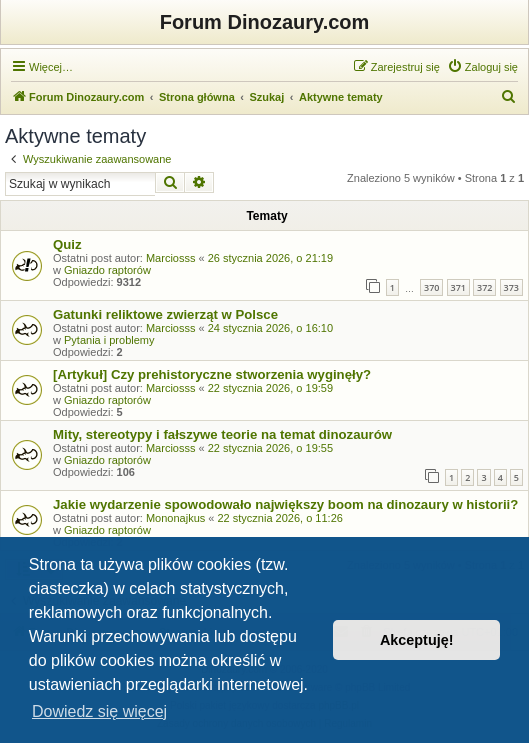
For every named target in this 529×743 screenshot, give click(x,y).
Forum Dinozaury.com (265, 22)
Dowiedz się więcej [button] (99, 711)
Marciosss (171, 258)
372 (484, 287)
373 (511, 287)
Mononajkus (175, 518)
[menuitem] (482, 67)
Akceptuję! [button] (417, 640)
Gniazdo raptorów (107, 270)
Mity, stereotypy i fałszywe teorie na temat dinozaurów (222, 434)
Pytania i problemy (109, 340)
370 (431, 287)
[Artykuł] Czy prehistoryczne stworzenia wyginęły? (212, 374)
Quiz (67, 244)
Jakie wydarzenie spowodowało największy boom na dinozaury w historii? (285, 504)
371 (458, 287)
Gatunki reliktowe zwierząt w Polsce (165, 314)
